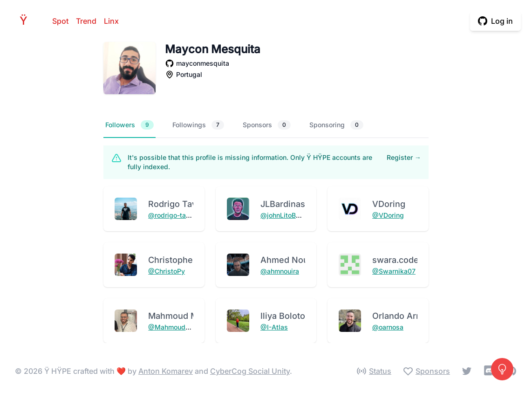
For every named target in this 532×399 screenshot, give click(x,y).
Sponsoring (336, 125)
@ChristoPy (167, 271)
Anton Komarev (166, 371)
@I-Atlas (274, 327)
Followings (198, 125)
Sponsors (267, 125)
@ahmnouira (280, 271)
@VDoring (388, 215)
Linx (111, 21)
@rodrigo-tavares (176, 215)
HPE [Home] (26, 21)
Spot (60, 21)
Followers (130, 125)
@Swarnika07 (394, 271)
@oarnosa (388, 327)
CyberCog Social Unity (250, 371)
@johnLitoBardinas (290, 215)
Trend (86, 21)
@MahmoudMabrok (179, 327)
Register (404, 157)
